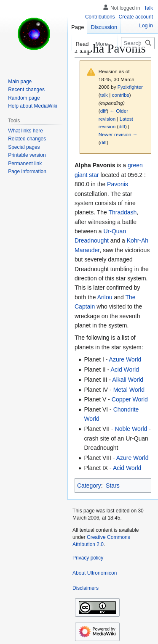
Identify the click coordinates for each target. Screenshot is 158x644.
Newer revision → (118, 134)
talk (104, 95)
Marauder (87, 250)
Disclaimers (86, 588)
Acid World (125, 370)
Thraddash (122, 212)
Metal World (129, 390)
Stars (113, 486)
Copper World (130, 399)
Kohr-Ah (138, 240)
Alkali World (128, 380)
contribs (121, 95)
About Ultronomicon (95, 573)
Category (89, 486)
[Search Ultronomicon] (138, 43)
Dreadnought (92, 240)
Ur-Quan (115, 231)
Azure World (125, 359)
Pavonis (118, 184)
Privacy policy (88, 558)
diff (103, 111)
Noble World (131, 429)
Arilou (105, 297)
